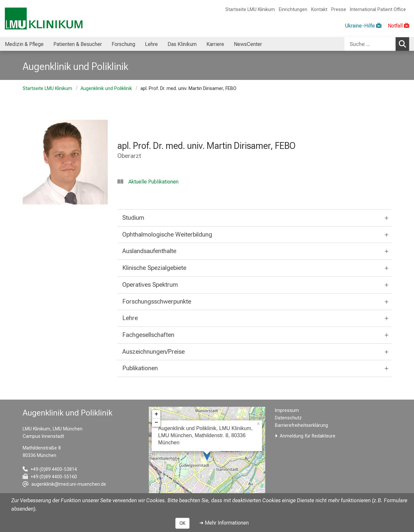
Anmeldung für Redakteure (308, 436)
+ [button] (156, 414)
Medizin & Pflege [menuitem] (24, 44)
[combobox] (377, 44)
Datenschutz (288, 418)
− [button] (156, 423)
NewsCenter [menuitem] (248, 44)
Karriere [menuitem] (215, 44)
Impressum (287, 410)
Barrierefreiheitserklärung (301, 425)
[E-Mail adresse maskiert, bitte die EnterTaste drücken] (64, 484)
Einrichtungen (293, 10)
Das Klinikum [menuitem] (182, 44)
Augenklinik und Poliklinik (106, 89)
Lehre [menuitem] (151, 44)
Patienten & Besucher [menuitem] (78, 44)
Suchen (404, 44)
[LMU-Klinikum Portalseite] (44, 19)
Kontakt (319, 10)
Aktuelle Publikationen (153, 182)
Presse (339, 10)
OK (182, 523)
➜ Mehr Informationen (224, 523)
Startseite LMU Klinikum (250, 10)
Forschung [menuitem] (123, 44)
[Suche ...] (370, 44)
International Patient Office (378, 10)
